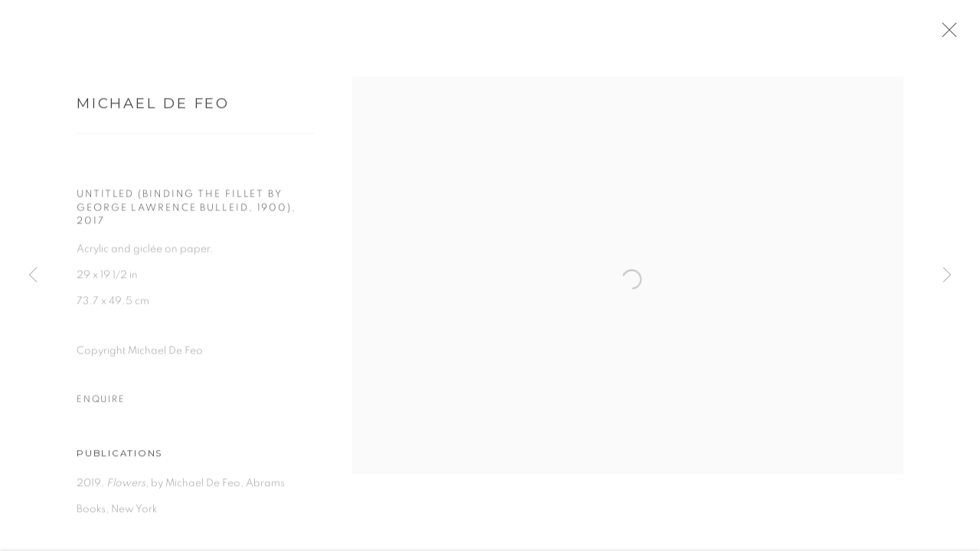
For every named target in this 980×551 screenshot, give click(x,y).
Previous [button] (33, 275)
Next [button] (947, 275)
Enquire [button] (101, 404)
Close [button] (956, 34)
